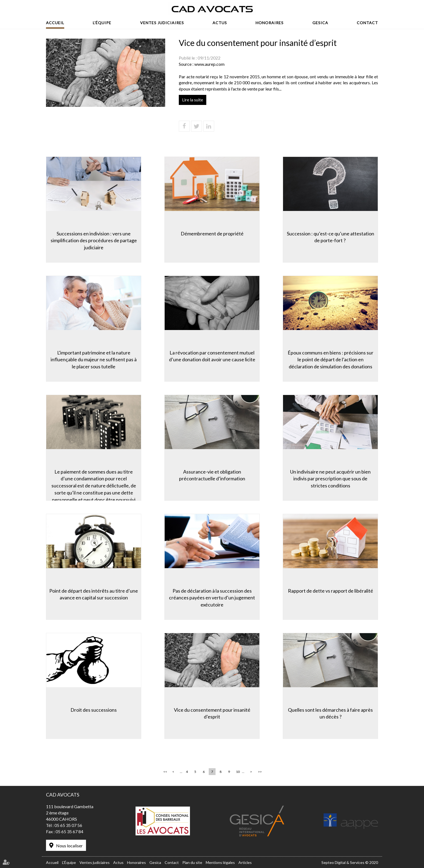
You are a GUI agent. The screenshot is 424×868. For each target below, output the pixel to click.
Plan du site (192, 862)
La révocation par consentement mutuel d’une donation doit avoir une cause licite (212, 356)
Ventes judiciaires (162, 23)
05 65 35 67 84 (69, 831)
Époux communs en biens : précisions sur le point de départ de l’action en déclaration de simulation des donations (331, 360)
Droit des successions (94, 710)
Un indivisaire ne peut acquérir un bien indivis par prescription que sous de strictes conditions (330, 479)
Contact (367, 23)
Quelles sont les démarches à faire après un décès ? (330, 713)
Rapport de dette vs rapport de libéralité (331, 591)
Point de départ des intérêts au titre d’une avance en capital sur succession (94, 594)
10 (238, 772)
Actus (220, 23)
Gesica (320, 23)
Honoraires (270, 23)
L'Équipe (102, 23)
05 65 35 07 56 (68, 825)
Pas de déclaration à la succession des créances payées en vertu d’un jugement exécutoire (212, 598)
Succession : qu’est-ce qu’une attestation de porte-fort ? (331, 237)
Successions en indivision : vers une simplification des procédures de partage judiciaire (94, 240)
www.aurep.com (209, 64)
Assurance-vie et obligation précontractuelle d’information (212, 475)
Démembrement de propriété (212, 234)
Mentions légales (220, 862)
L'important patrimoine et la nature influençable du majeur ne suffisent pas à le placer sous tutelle (94, 360)
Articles (245, 862)
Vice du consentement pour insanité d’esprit (212, 713)
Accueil (55, 23)
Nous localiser (69, 846)
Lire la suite (193, 100)
